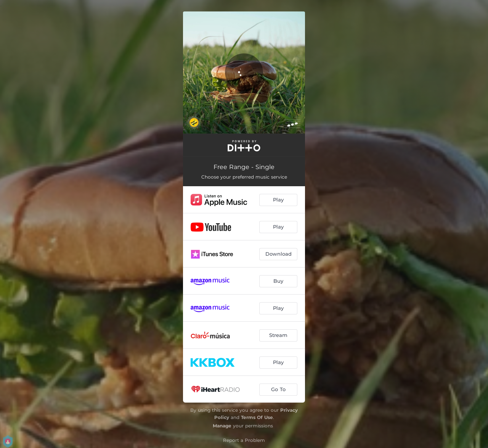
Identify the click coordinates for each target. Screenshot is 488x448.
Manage (222, 426)
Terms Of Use (257, 417)
